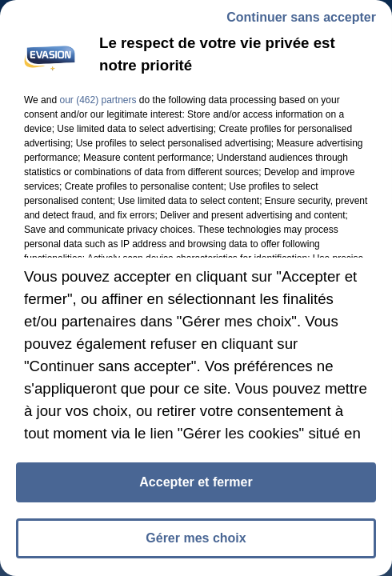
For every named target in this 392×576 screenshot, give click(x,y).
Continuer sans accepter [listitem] (301, 17)
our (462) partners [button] (98, 100)
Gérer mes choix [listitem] (196, 538)
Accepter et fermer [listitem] (196, 482)
